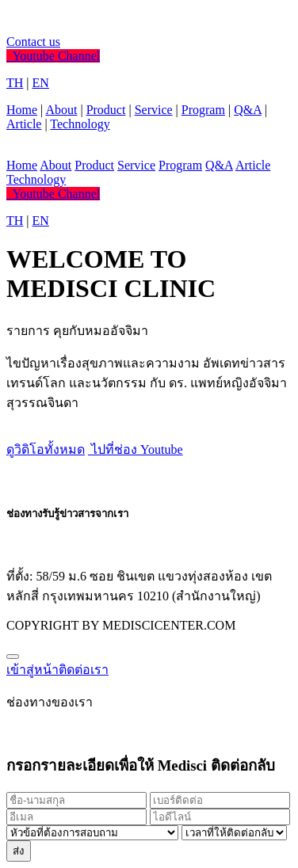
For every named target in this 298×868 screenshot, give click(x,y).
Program (203, 110)
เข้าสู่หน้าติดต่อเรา (57, 670)
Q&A (248, 110)
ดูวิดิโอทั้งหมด (46, 449)
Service (154, 110)
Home (22, 110)
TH (15, 83)
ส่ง (19, 851)
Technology (80, 124)
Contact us (33, 42)
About (61, 110)
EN (41, 83)
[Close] (13, 657)
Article (24, 124)
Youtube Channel (53, 56)
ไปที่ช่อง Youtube (136, 449)
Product (106, 110)
